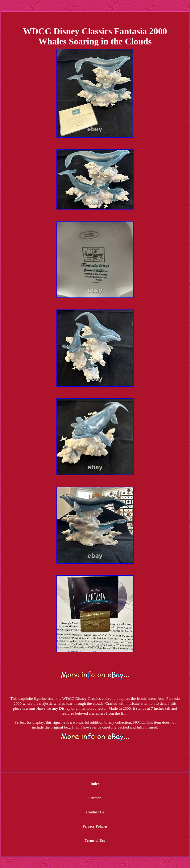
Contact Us (95, 812)
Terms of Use (95, 841)
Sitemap (95, 798)
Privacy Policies (95, 826)
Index (95, 784)
